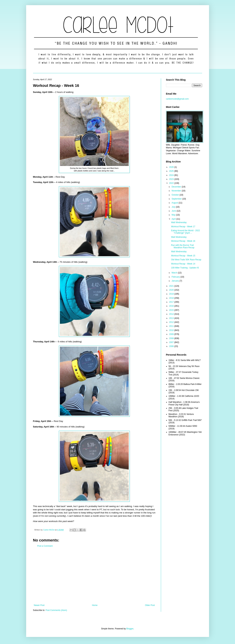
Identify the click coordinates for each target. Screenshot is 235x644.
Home (95, 605)
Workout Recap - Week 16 (183, 241)
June (174, 211)
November (177, 191)
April (174, 219)
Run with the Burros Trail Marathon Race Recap (183, 246)
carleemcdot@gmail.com (177, 99)
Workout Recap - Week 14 (183, 264)
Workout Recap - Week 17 (183, 227)
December (177, 187)
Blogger (130, 629)
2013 (172, 318)
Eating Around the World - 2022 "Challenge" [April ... (185, 232)
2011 (172, 326)
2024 (172, 175)
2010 (172, 330)
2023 (172, 179)
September (177, 199)
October (175, 195)
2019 (172, 294)
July (174, 207)
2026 (172, 167)
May (174, 215)
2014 (172, 314)
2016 (172, 306)
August (175, 203)
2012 (172, 322)
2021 (172, 286)
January (175, 281)
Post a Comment (45, 546)
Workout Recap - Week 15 (183, 256)
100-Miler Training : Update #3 (185, 268)
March (175, 273)
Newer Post (39, 605)
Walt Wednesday (179, 222)
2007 (172, 342)
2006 (172, 346)
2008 (172, 338)
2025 (172, 171)
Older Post (150, 605)
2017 (172, 302)
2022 (172, 183)
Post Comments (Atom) (56, 610)
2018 (172, 298)
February (176, 277)
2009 (172, 334)
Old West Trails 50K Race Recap (186, 260)
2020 (172, 290)
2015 (172, 310)
